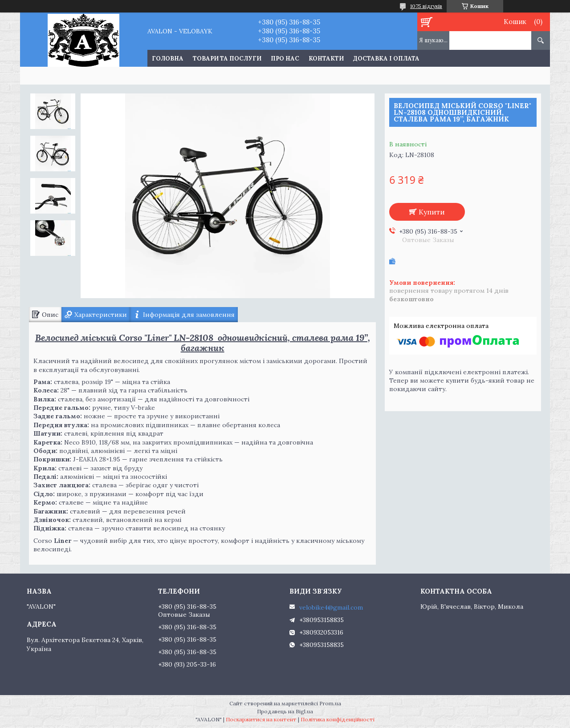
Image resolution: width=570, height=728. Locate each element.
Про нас (285, 59)
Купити (432, 212)
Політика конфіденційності (338, 719)
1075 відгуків (426, 6)
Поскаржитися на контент (261, 719)
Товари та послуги (227, 59)
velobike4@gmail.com (331, 607)
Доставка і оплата (386, 59)
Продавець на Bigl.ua (285, 711)
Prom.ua (330, 703)
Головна (168, 59)
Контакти (326, 59)
